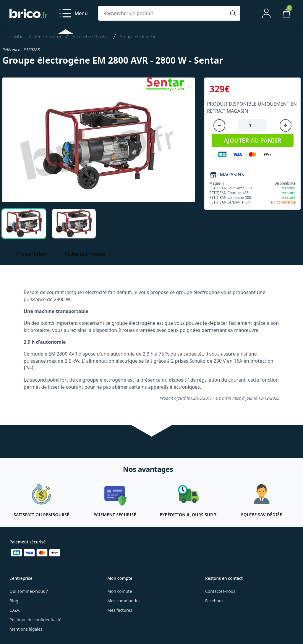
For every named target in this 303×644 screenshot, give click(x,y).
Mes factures (120, 610)
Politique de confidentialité (35, 620)
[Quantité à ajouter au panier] (252, 125)
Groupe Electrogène (138, 37)
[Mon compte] (266, 13)
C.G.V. (15, 610)
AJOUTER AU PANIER (252, 140)
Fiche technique (85, 254)
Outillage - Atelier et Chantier (35, 37)
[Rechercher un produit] (163, 13)
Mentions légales (26, 629)
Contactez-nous (220, 591)
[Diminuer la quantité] (219, 125)
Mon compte (120, 591)
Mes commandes (124, 601)
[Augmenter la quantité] (286, 125)
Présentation (33, 254)
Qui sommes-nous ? (29, 591)
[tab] (24, 224)
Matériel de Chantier (90, 37)
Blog (14, 601)
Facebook (214, 601)
